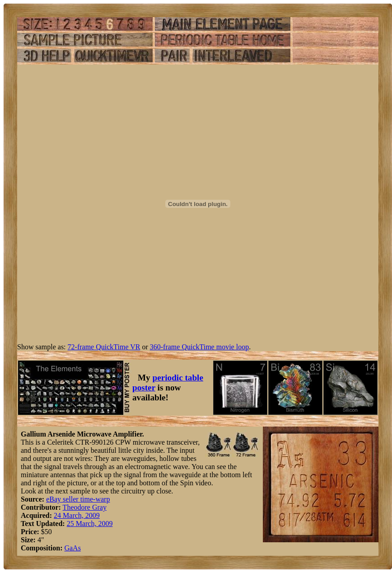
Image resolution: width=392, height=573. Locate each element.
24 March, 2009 (77, 515)
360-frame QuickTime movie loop (199, 347)
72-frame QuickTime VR (104, 347)
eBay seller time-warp (78, 499)
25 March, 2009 (90, 524)
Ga (68, 548)
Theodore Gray (85, 507)
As (77, 548)
